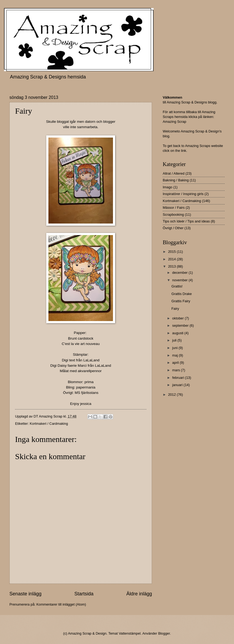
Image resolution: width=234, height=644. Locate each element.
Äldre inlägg (139, 594)
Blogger (164, 633)
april (176, 363)
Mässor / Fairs (174, 208)
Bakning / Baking (176, 180)
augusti (178, 333)
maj (175, 355)
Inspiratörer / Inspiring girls (183, 194)
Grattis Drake (182, 294)
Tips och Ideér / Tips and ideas (186, 221)
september (181, 325)
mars (176, 370)
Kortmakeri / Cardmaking (49, 424)
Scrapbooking (173, 215)
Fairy (175, 309)
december (180, 273)
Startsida (84, 594)
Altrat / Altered (174, 173)
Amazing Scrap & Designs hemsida (48, 77)
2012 (172, 395)
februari (178, 378)
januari (178, 385)
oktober (178, 318)
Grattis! (177, 286)
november (180, 280)
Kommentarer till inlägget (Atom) (61, 604)
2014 (172, 259)
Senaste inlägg (25, 594)
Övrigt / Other (173, 228)
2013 (172, 266)
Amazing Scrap (174, 122)
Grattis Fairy (181, 301)
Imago (168, 187)
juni (175, 348)
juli (175, 340)
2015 (172, 252)
